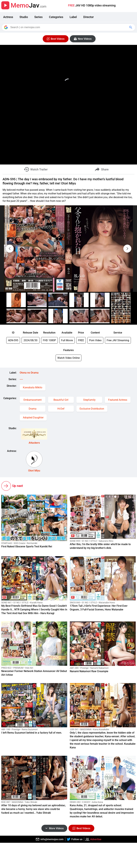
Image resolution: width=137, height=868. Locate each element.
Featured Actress (118, 400)
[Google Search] (131, 27)
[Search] (69, 27)
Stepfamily (89, 400)
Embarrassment (33, 400)
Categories (56, 17)
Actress (8, 17)
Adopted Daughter (33, 418)
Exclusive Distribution (92, 409)
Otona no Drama (29, 373)
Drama (33, 409)
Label (73, 17)
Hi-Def (61, 409)
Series (38, 17)
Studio (24, 17)
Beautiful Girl (61, 400)
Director (88, 17)
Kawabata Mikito (33, 387)
